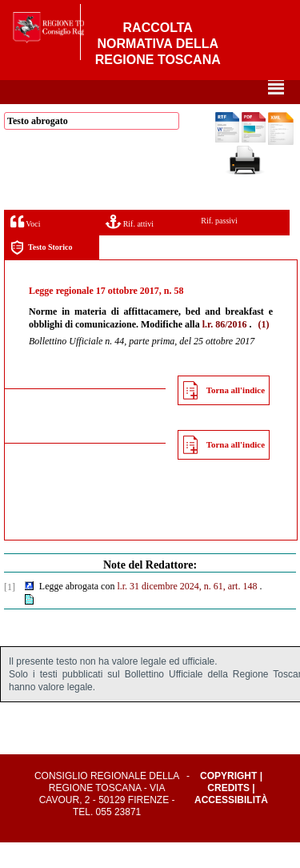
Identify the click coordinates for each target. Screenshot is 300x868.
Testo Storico (41, 273)
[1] (10, 613)
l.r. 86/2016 (225, 350)
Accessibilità (231, 826)
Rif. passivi (219, 246)
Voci (25, 247)
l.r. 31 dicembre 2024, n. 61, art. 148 (187, 612)
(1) (264, 350)
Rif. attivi (130, 247)
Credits (228, 814)
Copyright (228, 802)
